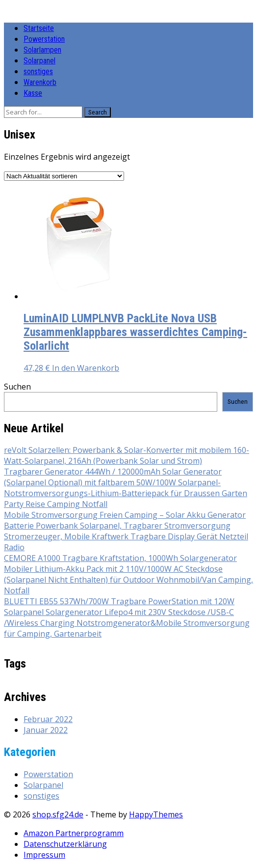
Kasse (33, 93)
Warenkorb (40, 82)
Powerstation (44, 39)
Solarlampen (42, 50)
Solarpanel (39, 61)
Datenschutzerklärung (65, 844)
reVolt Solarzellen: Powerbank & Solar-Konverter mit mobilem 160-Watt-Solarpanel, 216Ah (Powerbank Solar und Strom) (127, 455)
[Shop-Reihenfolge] (64, 176)
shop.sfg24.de (58, 814)
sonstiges (38, 71)
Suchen (17, 387)
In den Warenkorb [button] (86, 368)
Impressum (44, 855)
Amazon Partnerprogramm (74, 833)
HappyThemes (156, 814)
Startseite (39, 28)
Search (98, 112)
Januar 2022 (46, 730)
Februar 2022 (48, 719)
